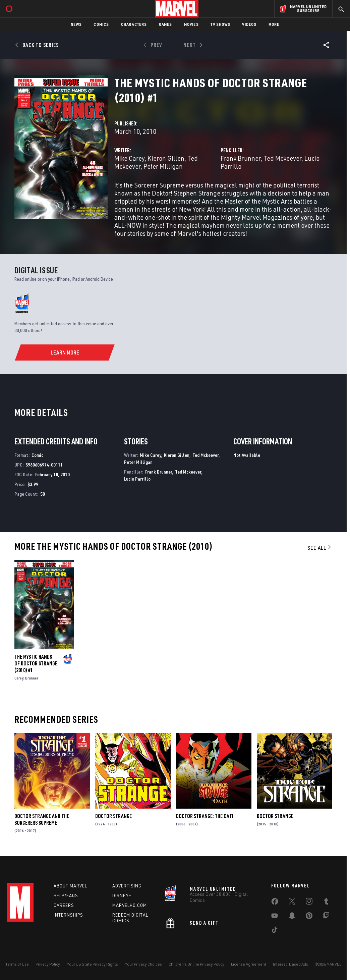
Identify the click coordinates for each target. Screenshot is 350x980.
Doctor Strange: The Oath (205, 816)
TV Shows (220, 24)
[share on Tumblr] (326, 903)
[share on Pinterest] (309, 917)
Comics (101, 24)
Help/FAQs (66, 895)
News (76, 24)
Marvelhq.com (130, 905)
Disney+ (122, 895)
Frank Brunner (241, 158)
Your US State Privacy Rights (92, 964)
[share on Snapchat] (292, 917)
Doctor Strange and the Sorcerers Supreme (42, 819)
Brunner (32, 678)
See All (320, 548)
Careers (64, 905)
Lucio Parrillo (137, 479)
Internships (68, 915)
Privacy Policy (48, 964)
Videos (249, 24)
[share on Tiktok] (275, 931)
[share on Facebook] (275, 903)
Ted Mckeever (282, 158)
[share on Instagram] (309, 903)
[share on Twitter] (292, 903)
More (274, 24)
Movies (191, 24)
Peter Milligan (163, 166)
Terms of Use (17, 964)
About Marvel (70, 886)
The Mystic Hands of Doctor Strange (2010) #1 (36, 663)
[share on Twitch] (326, 917)
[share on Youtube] (275, 917)
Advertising (127, 886)
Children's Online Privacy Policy (196, 964)
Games (165, 24)
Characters (134, 24)
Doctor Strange (113, 816)
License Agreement (249, 964)
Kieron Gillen (166, 158)
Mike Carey (129, 158)
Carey (19, 678)
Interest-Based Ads (290, 964)
